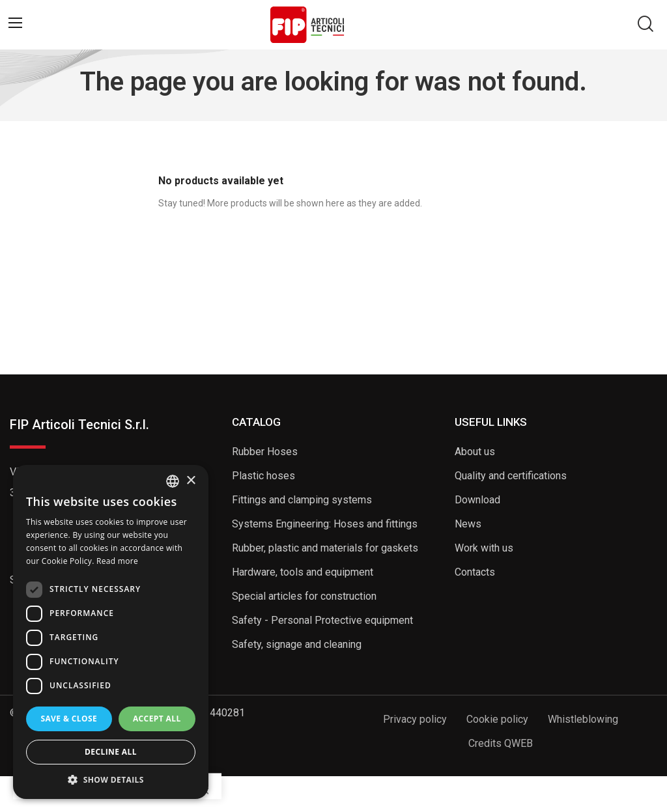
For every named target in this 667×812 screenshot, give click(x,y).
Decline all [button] (111, 752)
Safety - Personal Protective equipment (322, 620)
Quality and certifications (511, 476)
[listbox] (173, 481)
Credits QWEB (501, 743)
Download (477, 500)
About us (475, 452)
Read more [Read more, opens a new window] (117, 561)
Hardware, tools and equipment (303, 572)
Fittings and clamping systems (302, 500)
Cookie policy (497, 719)
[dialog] (111, 632)
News (468, 524)
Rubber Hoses (265, 452)
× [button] (191, 481)
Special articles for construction (304, 596)
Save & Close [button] (69, 719)
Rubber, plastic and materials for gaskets (325, 548)
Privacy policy (415, 719)
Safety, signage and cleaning (297, 644)
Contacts (475, 572)
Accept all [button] (157, 719)
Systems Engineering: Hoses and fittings (325, 524)
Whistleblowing (583, 719)
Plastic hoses (263, 476)
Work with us (484, 548)
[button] (111, 779)
